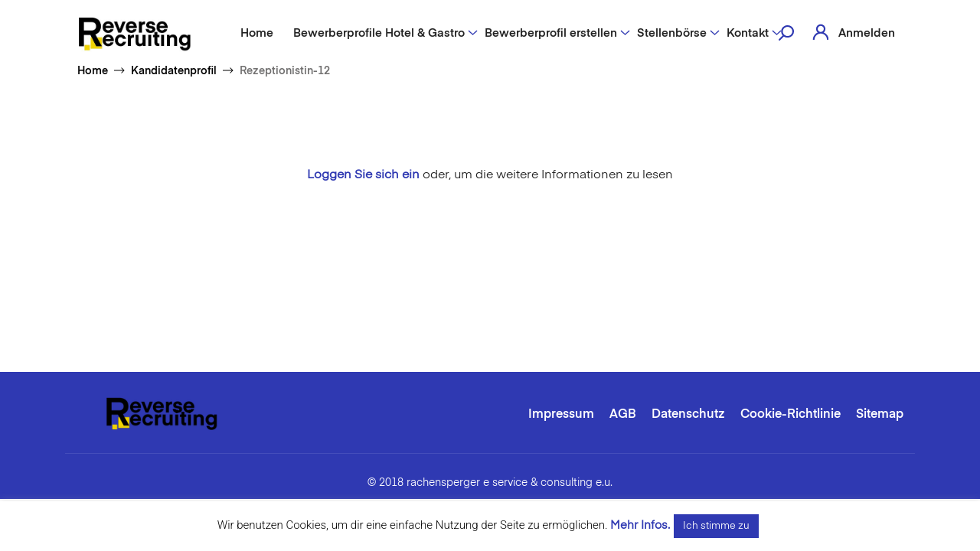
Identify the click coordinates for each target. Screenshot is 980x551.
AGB (623, 415)
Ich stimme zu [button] (716, 526)
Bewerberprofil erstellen (551, 33)
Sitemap (880, 415)
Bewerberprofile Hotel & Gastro (379, 33)
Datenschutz (688, 415)
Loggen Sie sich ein (363, 175)
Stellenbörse (672, 33)
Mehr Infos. (640, 525)
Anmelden (867, 33)
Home (257, 33)
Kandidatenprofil (174, 71)
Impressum (561, 415)
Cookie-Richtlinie (791, 415)
